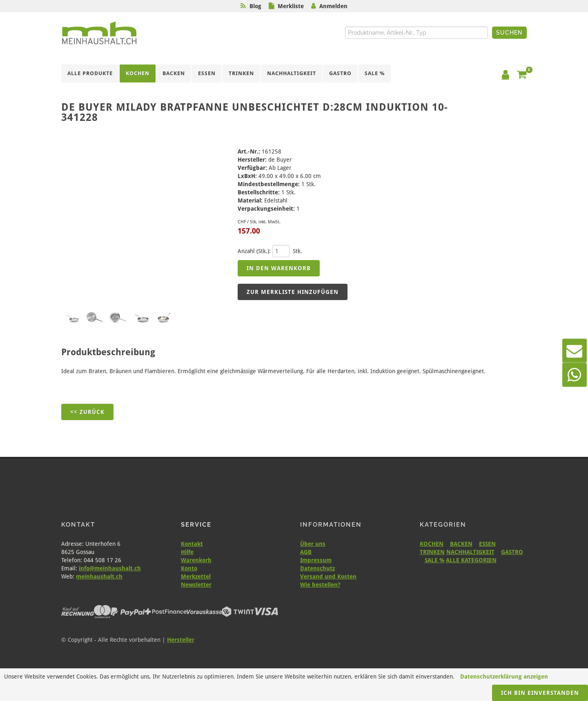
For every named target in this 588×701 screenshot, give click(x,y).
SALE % (434, 560)
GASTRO (512, 552)
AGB (306, 552)
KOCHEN (432, 544)
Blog (255, 6)
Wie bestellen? (320, 585)
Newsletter (196, 585)
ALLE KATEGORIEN (471, 560)
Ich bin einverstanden (540, 693)
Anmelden (333, 6)
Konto (189, 568)
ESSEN (487, 544)
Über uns (313, 544)
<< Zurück (87, 412)
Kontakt (192, 544)
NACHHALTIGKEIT (470, 552)
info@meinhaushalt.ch (110, 568)
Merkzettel (196, 576)
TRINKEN (432, 552)
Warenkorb (196, 560)
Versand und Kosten (328, 576)
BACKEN (461, 544)
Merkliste (291, 6)
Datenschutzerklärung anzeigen (504, 677)
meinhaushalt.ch (99, 576)
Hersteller (181, 640)
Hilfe (187, 552)
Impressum (316, 560)
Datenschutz (317, 568)
